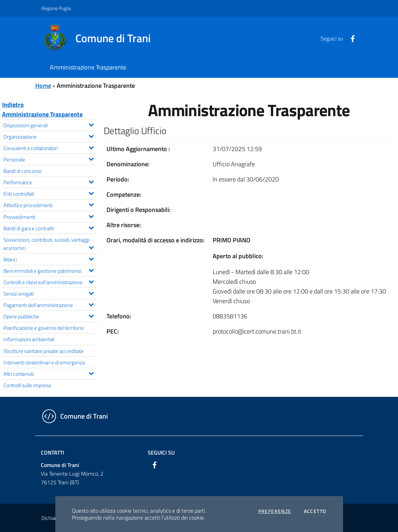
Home (43, 86)
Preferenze (275, 511)
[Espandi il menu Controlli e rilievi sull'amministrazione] (91, 281)
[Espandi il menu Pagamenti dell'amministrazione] (91, 304)
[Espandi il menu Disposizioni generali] (91, 124)
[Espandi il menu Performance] (91, 181)
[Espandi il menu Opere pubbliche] (91, 315)
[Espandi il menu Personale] (91, 158)
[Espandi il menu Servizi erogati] (91, 292)
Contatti (52, 452)
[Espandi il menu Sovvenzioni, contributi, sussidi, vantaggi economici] (91, 247)
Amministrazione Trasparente (42, 114)
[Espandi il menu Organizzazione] (91, 136)
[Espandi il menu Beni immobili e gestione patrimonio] (91, 270)
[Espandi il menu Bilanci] (91, 258)
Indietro (13, 105)
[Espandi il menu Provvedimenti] (91, 216)
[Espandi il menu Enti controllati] (91, 193)
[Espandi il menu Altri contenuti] (91, 373)
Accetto (315, 511)
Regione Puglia (56, 8)
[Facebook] (350, 38)
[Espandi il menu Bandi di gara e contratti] (91, 227)
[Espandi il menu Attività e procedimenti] (91, 204)
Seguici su (161, 452)
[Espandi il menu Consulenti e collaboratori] (91, 147)
